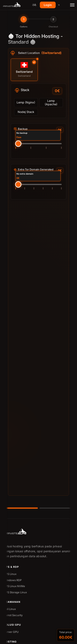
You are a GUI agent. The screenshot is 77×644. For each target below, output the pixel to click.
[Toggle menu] (72, 5)
